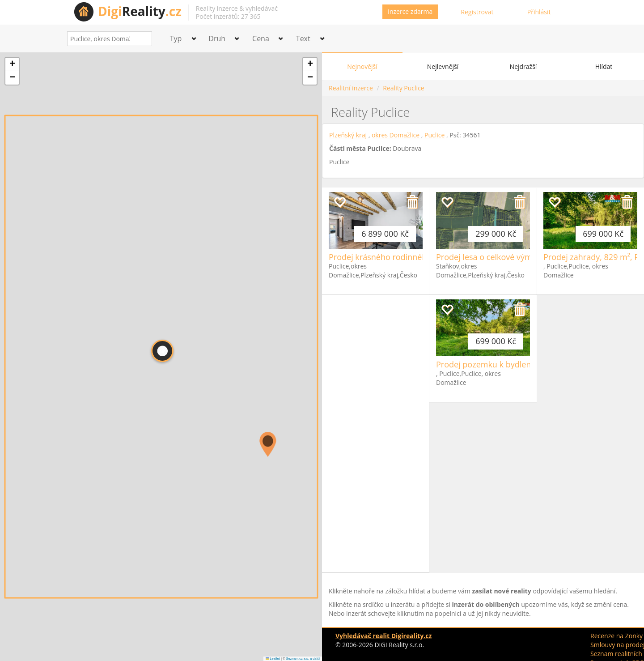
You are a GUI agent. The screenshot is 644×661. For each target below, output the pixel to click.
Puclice (434, 135)
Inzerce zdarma (410, 11)
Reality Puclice (403, 88)
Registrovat (477, 12)
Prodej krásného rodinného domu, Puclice (407, 257)
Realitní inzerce (351, 88)
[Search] (142, 39)
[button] (268, 444)
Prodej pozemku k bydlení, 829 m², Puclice (515, 364)
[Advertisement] (376, 434)
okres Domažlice (396, 135)
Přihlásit (539, 12)
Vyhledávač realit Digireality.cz (383, 636)
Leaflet (273, 659)
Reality (140, 11)
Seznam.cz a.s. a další (303, 659)
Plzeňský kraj (349, 135)
